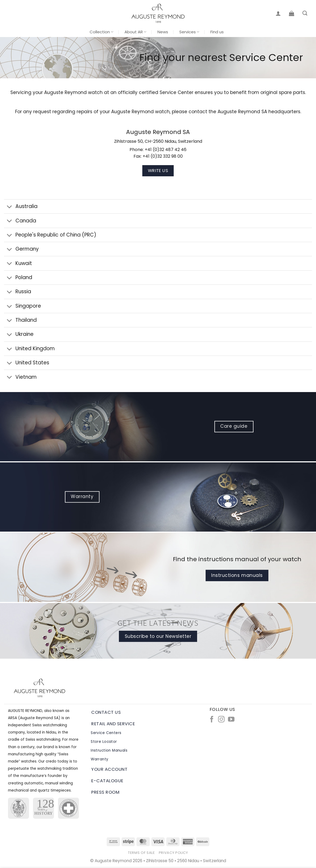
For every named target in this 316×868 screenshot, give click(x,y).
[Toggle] (10, 207)
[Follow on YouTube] (231, 720)
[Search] (305, 13)
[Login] (278, 13)
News (163, 32)
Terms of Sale (141, 853)
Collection (101, 32)
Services (189, 32)
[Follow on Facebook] (212, 720)
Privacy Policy (173, 853)
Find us (217, 32)
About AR (135, 32)
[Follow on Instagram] (221, 720)
